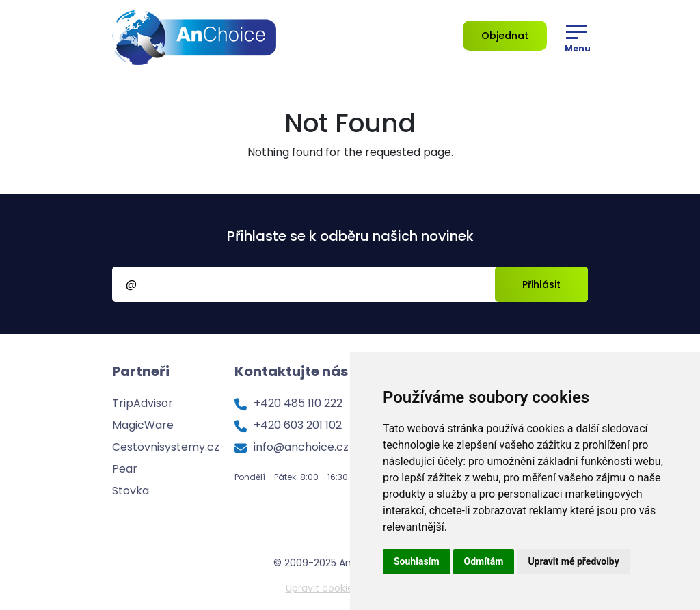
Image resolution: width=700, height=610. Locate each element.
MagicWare (143, 425)
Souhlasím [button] (417, 561)
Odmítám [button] (484, 561)
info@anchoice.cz (301, 447)
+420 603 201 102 (298, 425)
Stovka (131, 491)
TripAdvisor (143, 403)
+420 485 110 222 (298, 403)
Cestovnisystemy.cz (166, 447)
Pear (125, 469)
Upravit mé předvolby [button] (573, 561)
